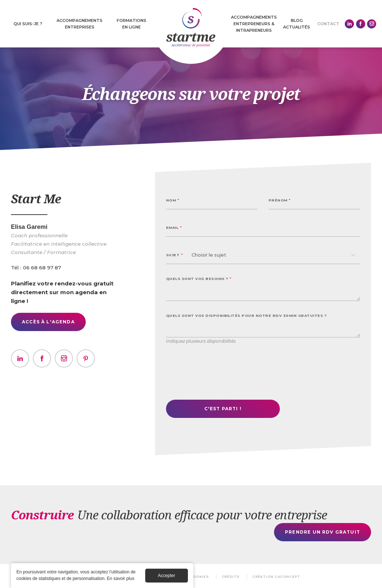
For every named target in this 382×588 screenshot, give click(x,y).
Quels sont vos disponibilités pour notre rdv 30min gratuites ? (246, 316)
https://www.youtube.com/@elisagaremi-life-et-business (86, 358)
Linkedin (349, 24)
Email (174, 228)
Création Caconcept (277, 577)
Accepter (167, 576)
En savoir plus (121, 579)
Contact (328, 24)
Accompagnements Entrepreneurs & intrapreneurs (254, 24)
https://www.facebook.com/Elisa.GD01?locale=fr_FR (42, 358)
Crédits (231, 577)
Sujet (174, 255)
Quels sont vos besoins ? (199, 279)
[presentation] (221, 374)
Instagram (372, 24)
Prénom (280, 200)
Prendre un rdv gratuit (323, 532)
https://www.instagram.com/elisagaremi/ (64, 358)
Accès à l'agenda (48, 322)
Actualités (297, 27)
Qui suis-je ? (28, 24)
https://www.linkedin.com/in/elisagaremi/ (20, 358)
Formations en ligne (132, 24)
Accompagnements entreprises (80, 24)
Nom (173, 200)
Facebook (361, 24)
